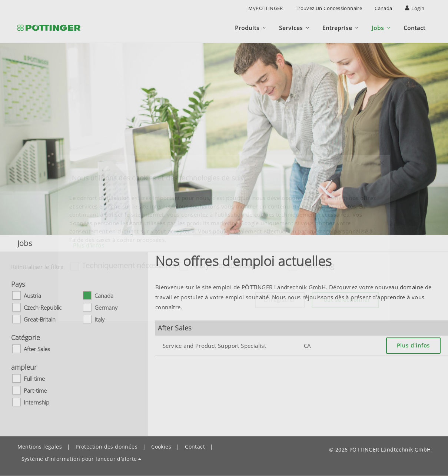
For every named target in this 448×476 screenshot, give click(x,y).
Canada (383, 8)
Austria (32, 296)
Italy (99, 319)
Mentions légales (40, 447)
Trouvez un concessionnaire (329, 8)
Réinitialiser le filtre (37, 267)
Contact (195, 447)
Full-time (34, 379)
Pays (18, 284)
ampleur (24, 367)
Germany (106, 307)
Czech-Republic (43, 307)
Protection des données (107, 447)
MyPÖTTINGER (266, 8)
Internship (36, 402)
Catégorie (26, 337)
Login (415, 8)
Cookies (161, 447)
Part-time (35, 390)
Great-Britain (40, 319)
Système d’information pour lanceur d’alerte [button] (79, 459)
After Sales (37, 349)
